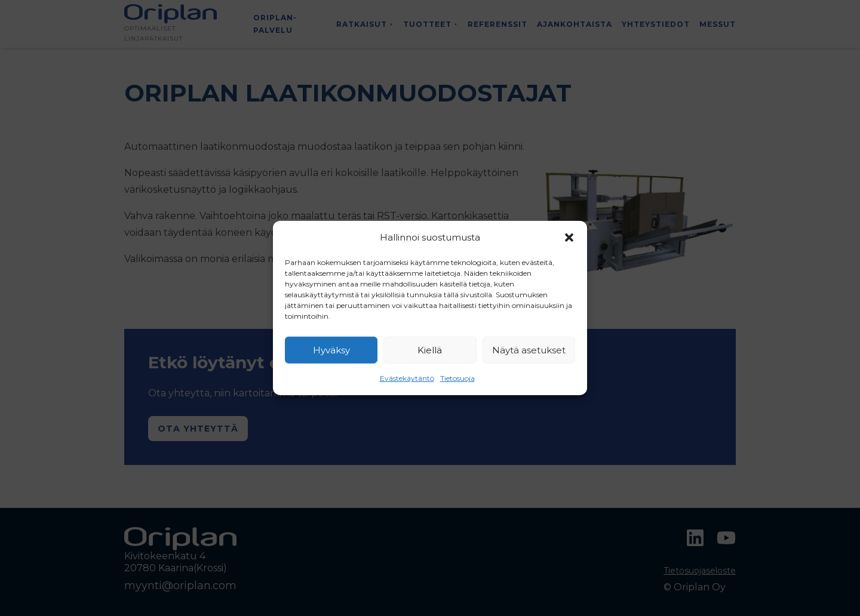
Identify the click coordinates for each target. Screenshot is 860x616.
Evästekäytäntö (407, 378)
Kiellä (430, 350)
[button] (569, 238)
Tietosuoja (457, 378)
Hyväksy (331, 350)
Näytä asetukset (529, 350)
